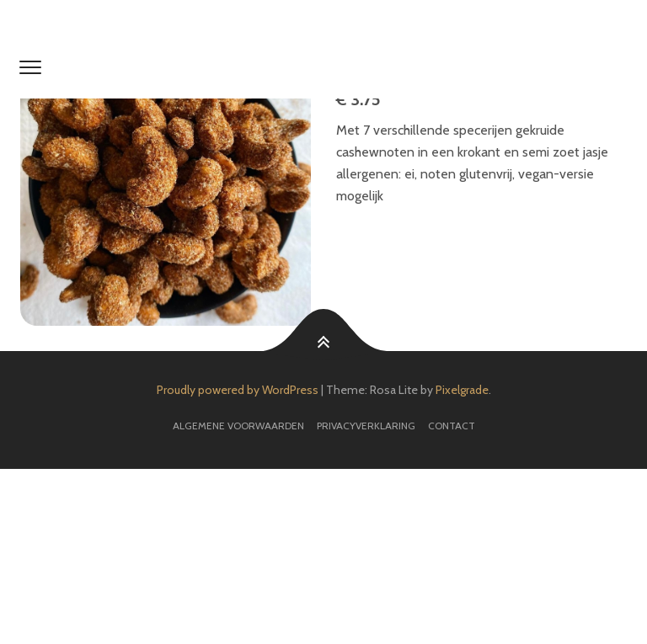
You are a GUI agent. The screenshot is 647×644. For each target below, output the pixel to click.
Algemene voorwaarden (238, 426)
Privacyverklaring (366, 426)
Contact (452, 426)
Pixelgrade (462, 390)
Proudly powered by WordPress (238, 390)
